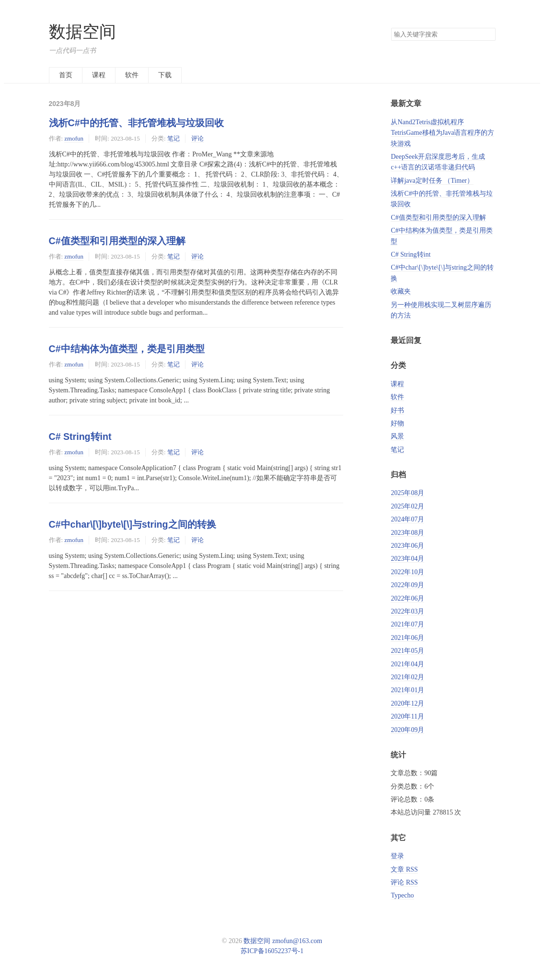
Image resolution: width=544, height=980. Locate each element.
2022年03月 (407, 611)
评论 (197, 138)
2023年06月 (407, 546)
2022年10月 (407, 572)
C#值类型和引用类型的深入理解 (117, 241)
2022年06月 (407, 598)
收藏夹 (401, 291)
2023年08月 (407, 533)
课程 (99, 75)
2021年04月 (407, 664)
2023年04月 (407, 559)
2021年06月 (407, 638)
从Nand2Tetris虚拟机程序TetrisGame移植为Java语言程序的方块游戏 (442, 133)
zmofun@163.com (297, 941)
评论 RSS (404, 882)
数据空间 (82, 32)
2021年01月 (407, 690)
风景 (397, 436)
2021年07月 (407, 624)
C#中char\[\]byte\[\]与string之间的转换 (133, 524)
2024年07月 (407, 519)
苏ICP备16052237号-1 (272, 951)
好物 (397, 423)
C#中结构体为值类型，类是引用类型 (127, 349)
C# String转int (80, 437)
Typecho (402, 895)
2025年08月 (407, 493)
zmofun (74, 138)
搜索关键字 (391, 28)
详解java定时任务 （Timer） (432, 181)
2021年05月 (407, 651)
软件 (132, 75)
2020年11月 (407, 716)
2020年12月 (407, 703)
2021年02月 (407, 677)
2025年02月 (407, 506)
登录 (397, 856)
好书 (397, 410)
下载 (165, 75)
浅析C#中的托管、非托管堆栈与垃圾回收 (136, 123)
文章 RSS (404, 869)
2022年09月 (407, 585)
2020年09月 (407, 730)
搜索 (488, 35)
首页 (66, 75)
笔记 (174, 138)
